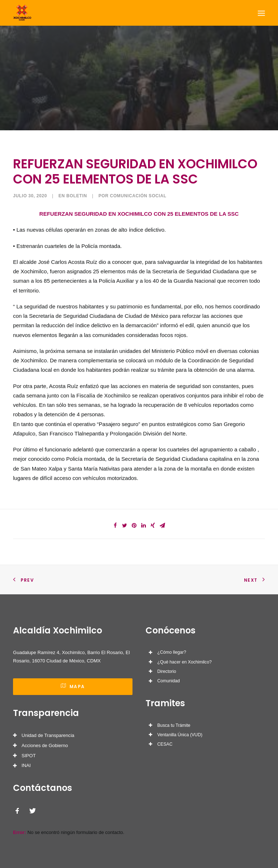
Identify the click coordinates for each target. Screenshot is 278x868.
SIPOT (29, 756)
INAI (26, 765)
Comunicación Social (138, 196)
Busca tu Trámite (174, 725)
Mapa (73, 686)
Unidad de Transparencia (48, 735)
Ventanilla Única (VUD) (180, 735)
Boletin (77, 196)
